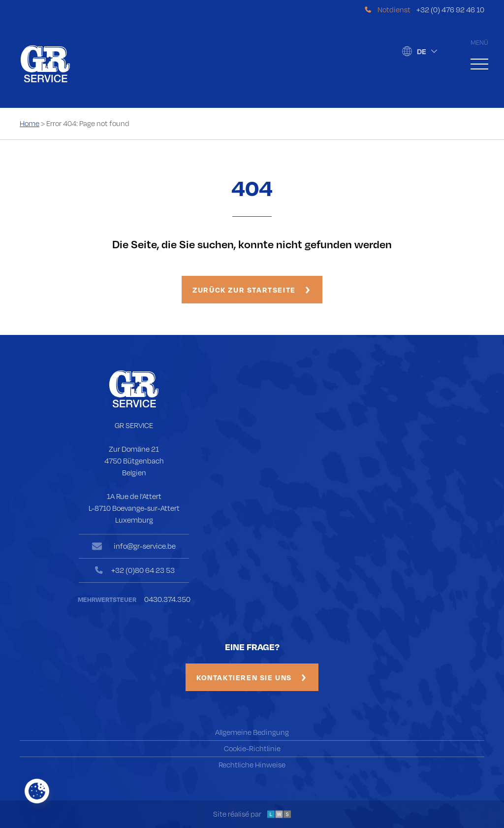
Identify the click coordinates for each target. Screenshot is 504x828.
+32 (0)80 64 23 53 (140, 571)
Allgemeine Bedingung (252, 732)
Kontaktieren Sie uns (251, 677)
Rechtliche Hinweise (252, 765)
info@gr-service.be (141, 549)
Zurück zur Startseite (251, 290)
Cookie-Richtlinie (252, 748)
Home (30, 123)
